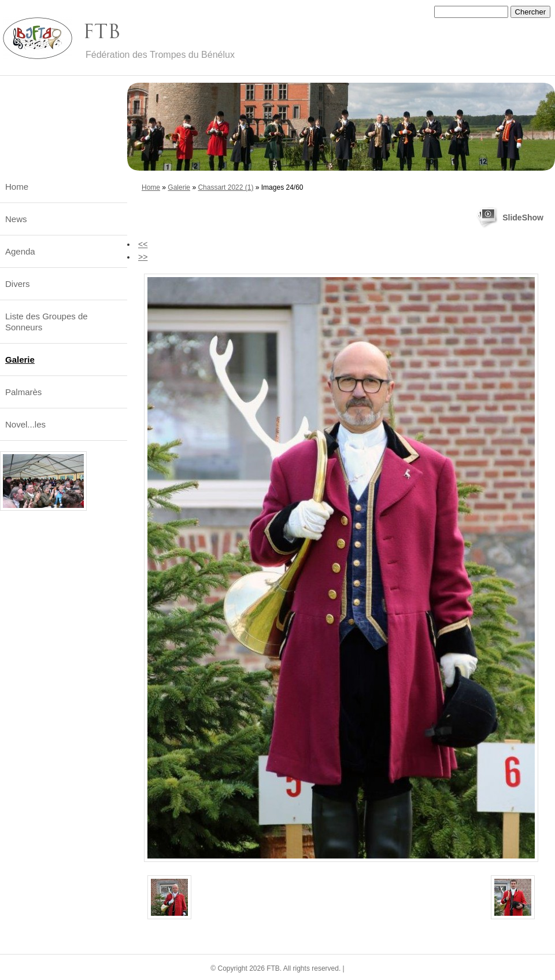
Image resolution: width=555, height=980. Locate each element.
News (16, 219)
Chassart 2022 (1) (225, 187)
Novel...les (25, 424)
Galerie (179, 187)
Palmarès (23, 392)
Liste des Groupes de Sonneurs (47, 322)
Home (151, 187)
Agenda (20, 251)
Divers (18, 284)
